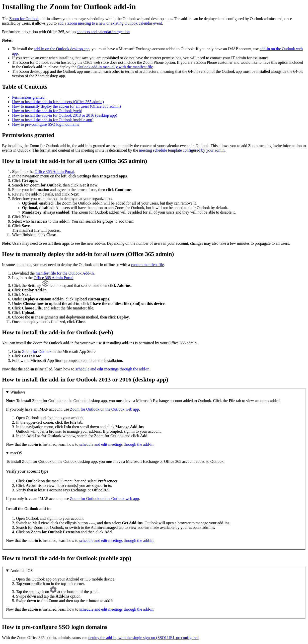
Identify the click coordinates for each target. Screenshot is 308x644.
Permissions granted (28, 97)
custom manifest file (147, 265)
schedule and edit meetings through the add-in (112, 369)
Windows (18, 392)
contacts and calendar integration (103, 32)
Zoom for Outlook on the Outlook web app (104, 409)
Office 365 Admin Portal (54, 172)
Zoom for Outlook (24, 19)
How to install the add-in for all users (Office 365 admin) (58, 102)
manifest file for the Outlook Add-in (65, 273)
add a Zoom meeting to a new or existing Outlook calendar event (110, 23)
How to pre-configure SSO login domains (46, 124)
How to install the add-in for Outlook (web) (47, 111)
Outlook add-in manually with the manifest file (115, 67)
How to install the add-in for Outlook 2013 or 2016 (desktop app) (65, 115)
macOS (16, 453)
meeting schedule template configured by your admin (182, 150)
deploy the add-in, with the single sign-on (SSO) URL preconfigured (143, 638)
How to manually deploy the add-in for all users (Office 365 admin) (66, 106)
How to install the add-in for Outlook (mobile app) (53, 120)
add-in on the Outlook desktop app (62, 49)
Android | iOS (21, 571)
